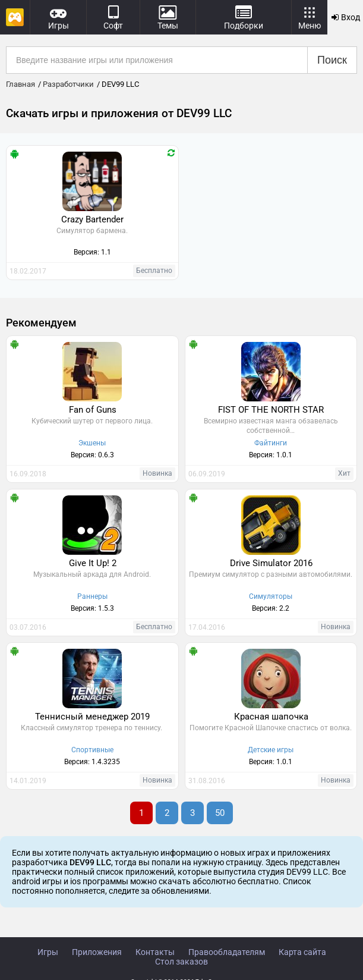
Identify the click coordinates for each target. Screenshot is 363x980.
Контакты (155, 952)
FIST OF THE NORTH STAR (271, 410)
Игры (48, 952)
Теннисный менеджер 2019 (92, 717)
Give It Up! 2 (93, 563)
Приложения (97, 952)
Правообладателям (227, 952)
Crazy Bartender (92, 219)
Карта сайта (302, 952)
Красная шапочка (271, 717)
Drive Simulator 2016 (271, 563)
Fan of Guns (93, 410)
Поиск (332, 60)
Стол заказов (181, 962)
